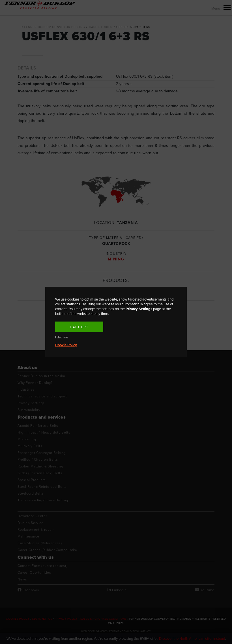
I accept (79, 327)
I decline (62, 337)
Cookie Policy (66, 345)
